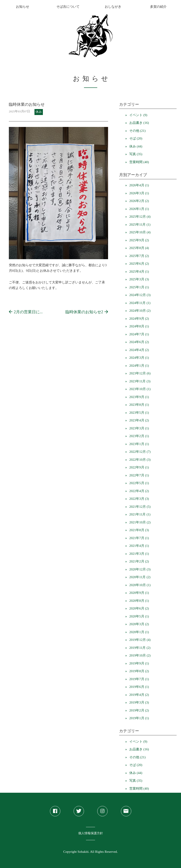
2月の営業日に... (26, 312)
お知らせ (23, 7)
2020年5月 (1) (139, 616)
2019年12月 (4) (140, 640)
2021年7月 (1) (139, 538)
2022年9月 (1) (139, 467)
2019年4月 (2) (139, 695)
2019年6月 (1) (139, 687)
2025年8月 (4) (139, 248)
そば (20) (136, 138)
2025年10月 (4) (140, 232)
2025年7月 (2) (139, 256)
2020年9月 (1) (139, 593)
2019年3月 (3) (139, 702)
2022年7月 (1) (139, 475)
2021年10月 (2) (140, 522)
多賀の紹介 (158, 7)
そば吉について (68, 7)
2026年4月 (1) (139, 185)
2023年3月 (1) (139, 428)
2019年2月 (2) (139, 710)
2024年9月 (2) (139, 319)
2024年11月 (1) (140, 303)
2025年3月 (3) (139, 279)
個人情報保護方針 (91, 833)
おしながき (113, 7)
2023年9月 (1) (139, 397)
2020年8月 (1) (139, 601)
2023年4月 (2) (139, 420)
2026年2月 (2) (139, 201)
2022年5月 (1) (139, 483)
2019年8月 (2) (139, 671)
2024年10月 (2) (140, 311)
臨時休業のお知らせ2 (87, 312)
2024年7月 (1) (139, 334)
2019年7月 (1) (139, 679)
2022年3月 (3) (139, 499)
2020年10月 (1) (140, 585)
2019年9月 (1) (139, 663)
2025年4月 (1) (139, 272)
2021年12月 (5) (140, 507)
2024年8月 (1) (139, 326)
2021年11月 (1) (140, 514)
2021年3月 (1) (139, 554)
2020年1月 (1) (139, 632)
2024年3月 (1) (139, 358)
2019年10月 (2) (140, 655)
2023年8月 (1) (139, 405)
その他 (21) (137, 131)
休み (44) (136, 146)
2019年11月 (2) (140, 648)
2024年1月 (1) (139, 366)
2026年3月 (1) (139, 193)
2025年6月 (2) (139, 264)
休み (39, 112)
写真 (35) (136, 154)
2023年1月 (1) (139, 444)
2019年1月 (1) (139, 718)
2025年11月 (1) (140, 225)
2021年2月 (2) (139, 561)
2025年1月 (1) (139, 287)
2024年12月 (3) (140, 295)
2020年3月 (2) (139, 624)
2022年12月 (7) (140, 452)
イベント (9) (138, 115)
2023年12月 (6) (140, 373)
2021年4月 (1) (139, 546)
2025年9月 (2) (139, 240)
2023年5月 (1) (139, 413)
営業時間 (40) (139, 162)
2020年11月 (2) (140, 577)
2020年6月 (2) (139, 608)
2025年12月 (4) (140, 217)
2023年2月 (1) (139, 436)
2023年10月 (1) (140, 389)
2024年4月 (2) (139, 350)
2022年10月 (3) (140, 460)
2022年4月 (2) (139, 491)
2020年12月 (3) (140, 569)
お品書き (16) (139, 123)
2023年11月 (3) (140, 381)
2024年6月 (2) (139, 342)
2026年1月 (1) (139, 209)
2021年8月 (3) (139, 530)
